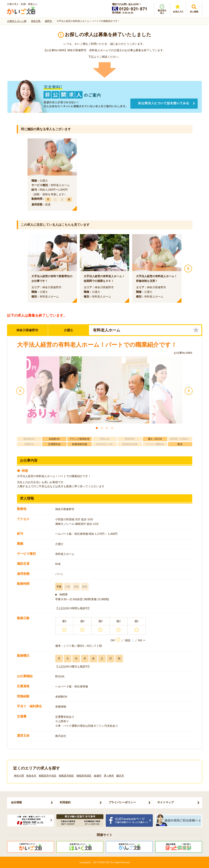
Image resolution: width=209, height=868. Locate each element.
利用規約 (65, 802)
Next (188, 269)
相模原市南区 (66, 776)
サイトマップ (165, 802)
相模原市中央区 (48, 776)
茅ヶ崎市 (109, 776)
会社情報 (16, 802)
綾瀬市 (98, 776)
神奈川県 (19, 776)
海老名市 (31, 776)
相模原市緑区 (84, 776)
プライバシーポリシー (122, 802)
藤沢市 (120, 776)
